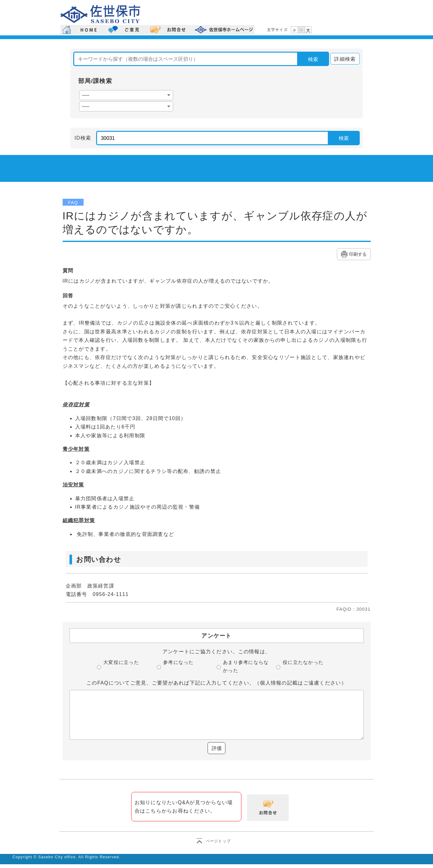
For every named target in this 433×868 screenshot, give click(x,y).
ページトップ (219, 841)
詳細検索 (343, 59)
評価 (217, 748)
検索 (313, 59)
